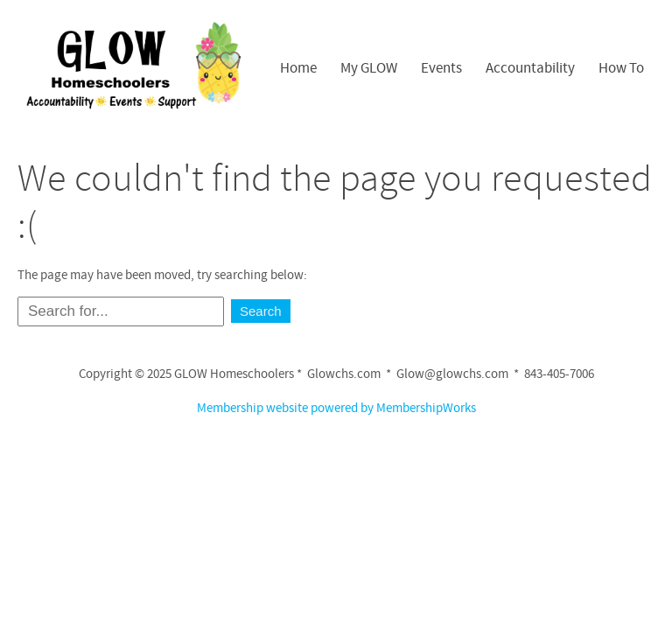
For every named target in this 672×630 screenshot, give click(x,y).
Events (441, 68)
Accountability (530, 68)
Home (298, 68)
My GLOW (369, 68)
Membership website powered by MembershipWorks (336, 408)
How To (621, 68)
